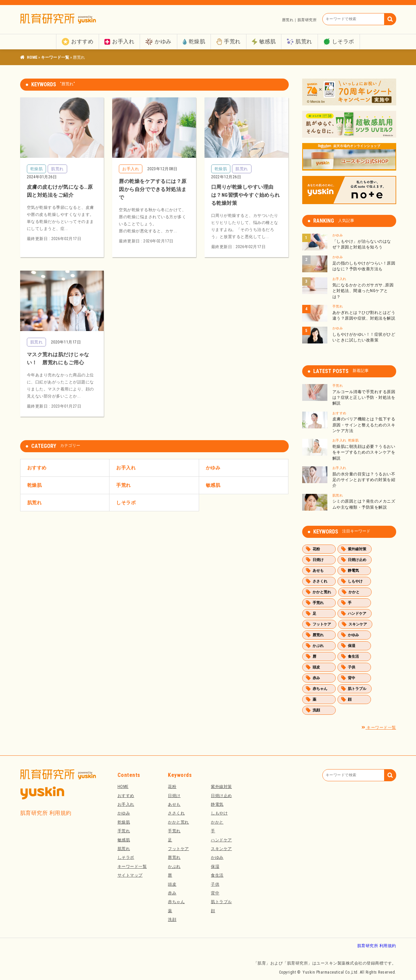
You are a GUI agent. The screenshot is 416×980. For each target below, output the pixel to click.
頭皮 (316, 667)
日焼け (318, 560)
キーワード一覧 (55, 57)
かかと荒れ (322, 592)
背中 (352, 678)
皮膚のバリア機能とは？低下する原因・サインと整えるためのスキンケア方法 (364, 425)
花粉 (316, 549)
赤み (316, 678)
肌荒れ (299, 41)
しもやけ (355, 581)
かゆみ (158, 42)
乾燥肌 (194, 41)
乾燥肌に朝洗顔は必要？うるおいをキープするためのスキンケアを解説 (364, 452)
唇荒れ (318, 635)
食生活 (353, 657)
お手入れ (119, 41)
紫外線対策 (357, 549)
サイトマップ (130, 875)
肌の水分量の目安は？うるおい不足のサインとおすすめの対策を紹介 (364, 480)
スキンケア (358, 624)
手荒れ (228, 42)
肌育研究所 (32, 57)
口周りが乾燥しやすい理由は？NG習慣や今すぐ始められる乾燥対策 (246, 195)
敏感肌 (264, 42)
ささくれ (320, 581)
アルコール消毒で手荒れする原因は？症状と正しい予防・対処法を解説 (364, 398)
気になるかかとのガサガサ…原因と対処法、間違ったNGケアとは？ (363, 291)
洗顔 (316, 710)
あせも (318, 571)
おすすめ (78, 42)
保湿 (352, 646)
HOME (123, 787)
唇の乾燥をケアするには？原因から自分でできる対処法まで (153, 189)
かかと (354, 592)
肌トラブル (357, 689)
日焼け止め (357, 560)
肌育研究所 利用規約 (46, 813)
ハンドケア (357, 614)
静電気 (353, 571)
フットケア (322, 624)
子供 (352, 667)
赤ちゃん (320, 689)
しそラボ (339, 42)
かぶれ (318, 646)
